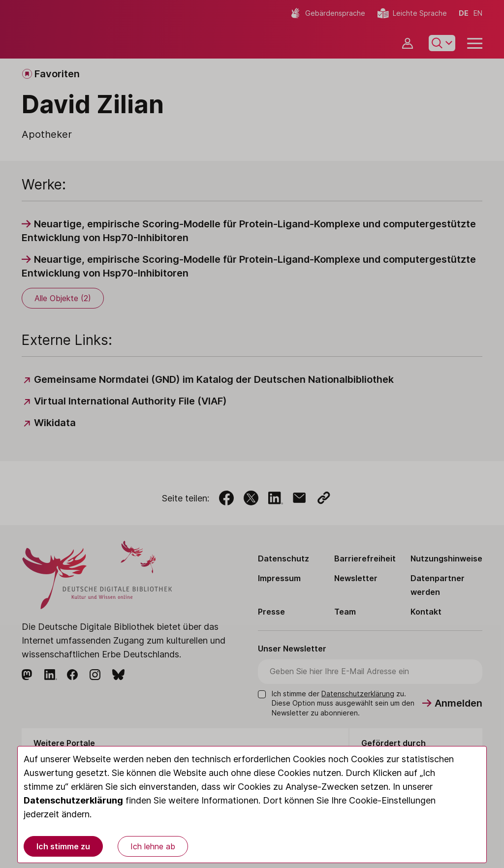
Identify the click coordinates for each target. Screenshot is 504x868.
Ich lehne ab (153, 846)
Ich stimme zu (63, 846)
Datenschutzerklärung (73, 800)
